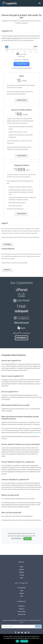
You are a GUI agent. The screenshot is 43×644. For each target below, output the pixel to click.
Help (21, 596)
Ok (17, 641)
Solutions (22, 572)
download (16, 68)
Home (21, 567)
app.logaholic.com (36, 433)
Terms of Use (22, 614)
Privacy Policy (21, 612)
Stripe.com (28, 409)
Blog (22, 578)
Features (22, 569)
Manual (21, 593)
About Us (22, 609)
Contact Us (21, 606)
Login (22, 591)
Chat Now (28, 539)
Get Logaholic (22, 588)
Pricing (22, 575)
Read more (24, 641)
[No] (41, 639)
